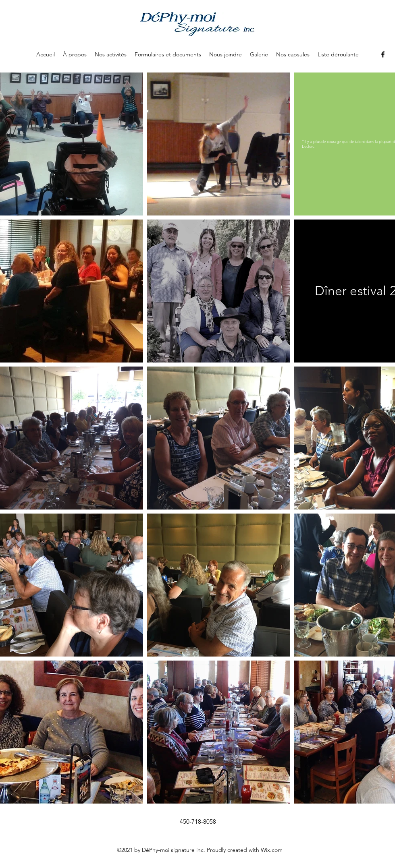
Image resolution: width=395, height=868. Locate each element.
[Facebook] (383, 54)
